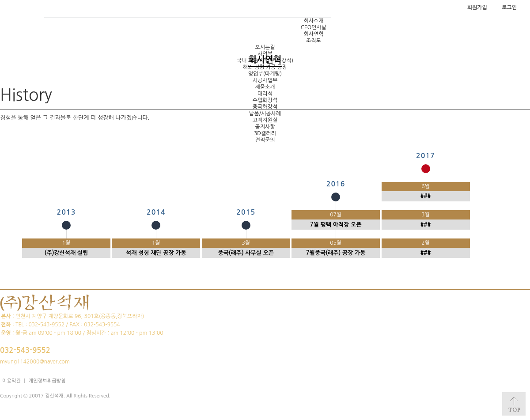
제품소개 (265, 87)
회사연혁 (313, 34)
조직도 (314, 41)
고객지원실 (265, 120)
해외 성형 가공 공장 (265, 67)
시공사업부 (265, 80)
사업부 (265, 54)
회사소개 (313, 21)
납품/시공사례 (265, 114)
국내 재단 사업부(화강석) (265, 61)
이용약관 (11, 381)
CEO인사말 (314, 27)
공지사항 (265, 127)
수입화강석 (265, 100)
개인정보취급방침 (47, 381)
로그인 (509, 8)
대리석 (265, 94)
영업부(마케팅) (265, 74)
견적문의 (265, 140)
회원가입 (477, 8)
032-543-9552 (25, 350)
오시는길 (265, 47)
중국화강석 (265, 107)
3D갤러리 (265, 133)
